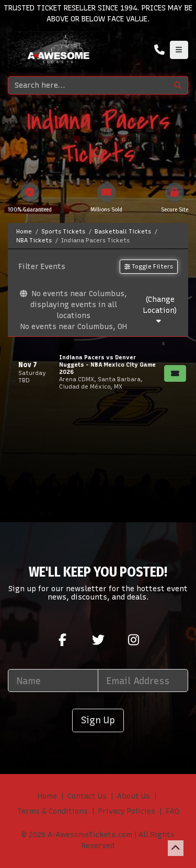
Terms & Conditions (53, 811)
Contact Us (87, 796)
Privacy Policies (127, 811)
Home (47, 796)
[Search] (88, 85)
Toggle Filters (149, 266)
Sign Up (98, 720)
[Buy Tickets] (175, 373)
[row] (98, 372)
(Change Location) (160, 310)
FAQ (172, 811)
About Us (134, 796)
